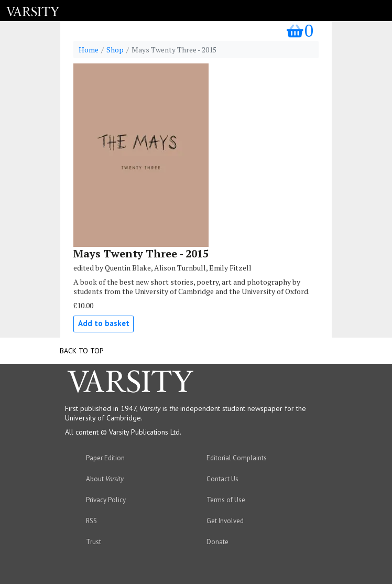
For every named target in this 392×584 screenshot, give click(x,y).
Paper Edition (105, 458)
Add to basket (104, 323)
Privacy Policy (106, 500)
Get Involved (225, 521)
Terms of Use (226, 500)
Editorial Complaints (237, 458)
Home (89, 50)
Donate (217, 542)
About (105, 479)
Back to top (82, 351)
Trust (94, 542)
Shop (115, 50)
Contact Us (222, 479)
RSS (91, 521)
